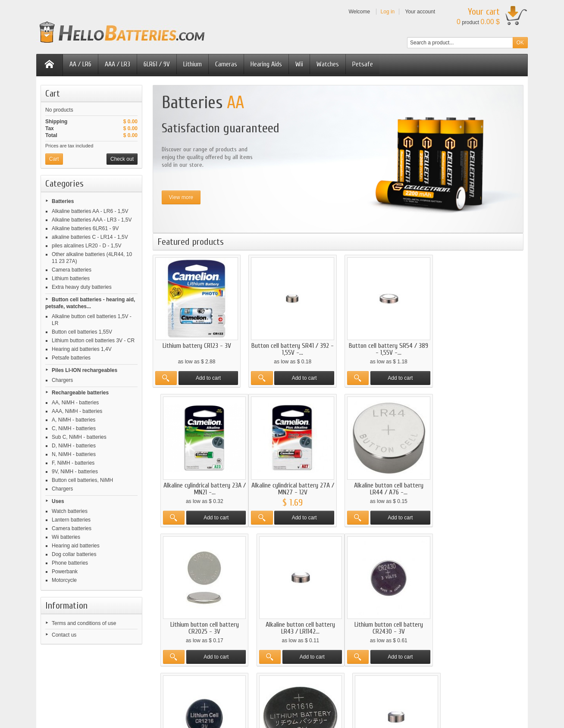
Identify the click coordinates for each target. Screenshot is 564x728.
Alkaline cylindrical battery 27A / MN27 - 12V (196, 486)
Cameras (226, 64)
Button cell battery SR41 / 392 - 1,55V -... (291, 348)
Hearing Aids (266, 64)
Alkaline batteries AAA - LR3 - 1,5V (92, 220)
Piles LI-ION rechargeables (85, 370)
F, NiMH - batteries (73, 463)
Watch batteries (70, 511)
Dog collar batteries (74, 554)
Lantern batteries (71, 520)
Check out (122, 159)
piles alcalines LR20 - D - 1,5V (86, 246)
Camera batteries (72, 270)
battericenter (314, 687)
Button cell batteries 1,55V (82, 332)
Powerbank (65, 572)
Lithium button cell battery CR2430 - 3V (196, 624)
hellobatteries (206, 687)
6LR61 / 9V (157, 64)
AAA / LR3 (117, 64)
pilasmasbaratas (261, 687)
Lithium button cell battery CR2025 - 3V (385, 486)
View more (181, 197)
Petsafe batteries (71, 358)
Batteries (63, 201)
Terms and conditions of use (84, 623)
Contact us (64, 635)
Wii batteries (66, 537)
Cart (53, 94)
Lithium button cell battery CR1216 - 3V (291, 624)
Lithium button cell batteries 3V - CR (93, 341)
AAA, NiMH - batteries (77, 411)
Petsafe (363, 64)
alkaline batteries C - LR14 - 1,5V (90, 237)
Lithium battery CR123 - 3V (196, 344)
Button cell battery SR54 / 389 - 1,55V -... (385, 348)
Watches (328, 64)
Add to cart (207, 377)
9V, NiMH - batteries (75, 472)
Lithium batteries (71, 278)
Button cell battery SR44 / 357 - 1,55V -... (480, 624)
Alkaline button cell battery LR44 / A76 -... (291, 486)
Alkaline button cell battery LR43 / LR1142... (480, 486)
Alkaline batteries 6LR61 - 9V (85, 228)
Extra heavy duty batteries (82, 287)
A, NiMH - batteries (74, 420)
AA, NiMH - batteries (75, 403)
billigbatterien (414, 687)
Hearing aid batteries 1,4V (82, 349)
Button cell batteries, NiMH (82, 480)
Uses (58, 501)
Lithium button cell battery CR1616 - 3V (385, 624)
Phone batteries (70, 563)
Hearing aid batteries (76, 546)
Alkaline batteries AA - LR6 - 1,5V (90, 211)
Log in (388, 12)
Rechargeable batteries (80, 393)
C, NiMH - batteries (74, 428)
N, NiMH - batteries (74, 454)
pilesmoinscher (153, 687)
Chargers (62, 380)
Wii (299, 64)
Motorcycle (64, 580)
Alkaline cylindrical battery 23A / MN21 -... (480, 348)
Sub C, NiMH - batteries (79, 437)
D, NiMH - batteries (74, 446)
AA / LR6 (80, 64)
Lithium (193, 64)
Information (66, 606)
